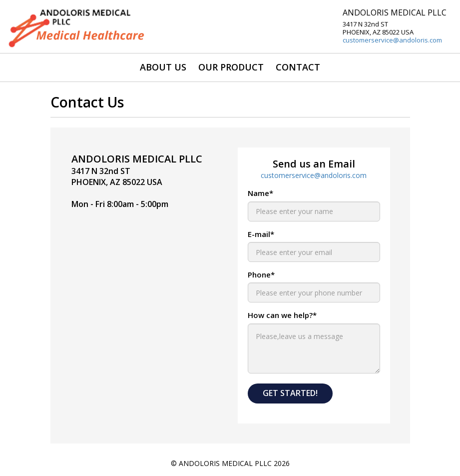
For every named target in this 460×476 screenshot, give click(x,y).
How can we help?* (282, 315)
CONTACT (298, 67)
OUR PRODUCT (231, 67)
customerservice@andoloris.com (392, 40)
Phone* (261, 274)
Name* (260, 193)
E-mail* (261, 234)
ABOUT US (163, 67)
